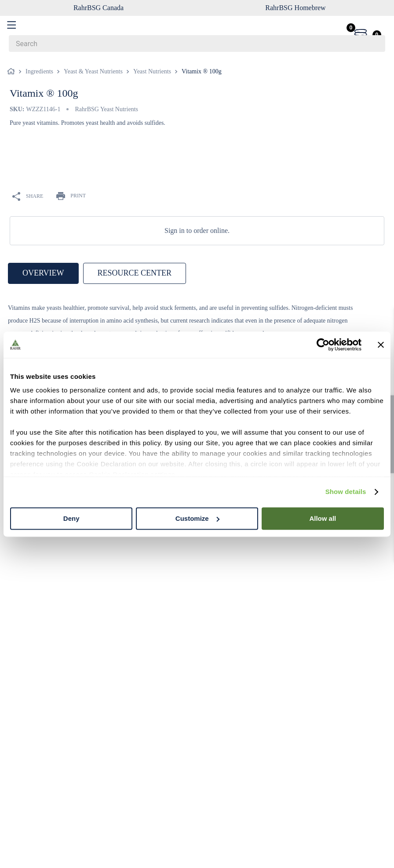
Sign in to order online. (197, 231)
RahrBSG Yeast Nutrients (106, 109)
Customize (197, 518)
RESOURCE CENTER (135, 273)
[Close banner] (381, 345)
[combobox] (197, 44)
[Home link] (13, 72)
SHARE (28, 196)
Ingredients (39, 71)
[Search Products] (374, 44)
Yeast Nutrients (152, 71)
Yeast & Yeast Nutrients (93, 71)
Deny (71, 518)
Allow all (323, 518)
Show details (346, 492)
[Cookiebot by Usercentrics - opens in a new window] (323, 345)
